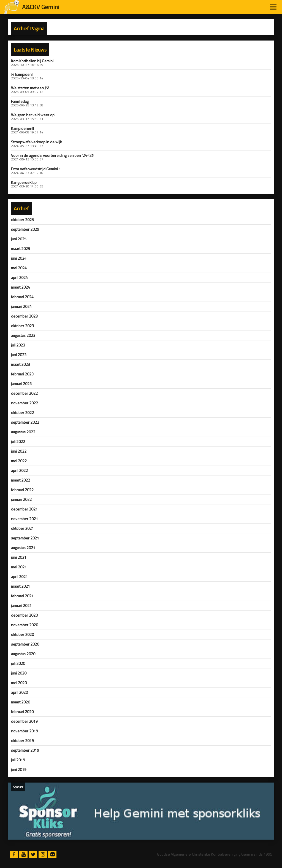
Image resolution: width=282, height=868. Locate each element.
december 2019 (24, 721)
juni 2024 (19, 258)
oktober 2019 (22, 741)
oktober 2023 (22, 326)
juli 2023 (18, 345)
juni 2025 (19, 239)
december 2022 (24, 393)
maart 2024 (21, 287)
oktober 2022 (22, 413)
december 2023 (24, 316)
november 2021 (25, 519)
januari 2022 (21, 499)
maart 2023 (21, 364)
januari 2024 (21, 307)
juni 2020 (19, 673)
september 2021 (25, 538)
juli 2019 (18, 760)
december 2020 (24, 615)
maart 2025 (21, 249)
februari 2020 (22, 712)
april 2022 (19, 471)
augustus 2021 (23, 548)
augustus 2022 (23, 432)
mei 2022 (19, 461)
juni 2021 (19, 557)
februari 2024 (22, 297)
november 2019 (25, 731)
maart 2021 (21, 586)
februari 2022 (22, 490)
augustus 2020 (23, 654)
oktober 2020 (22, 635)
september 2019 (25, 750)
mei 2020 (19, 683)
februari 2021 (22, 596)
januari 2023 (21, 384)
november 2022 (25, 403)
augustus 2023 (23, 335)
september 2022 (25, 422)
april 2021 (19, 577)
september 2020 (25, 644)
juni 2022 (19, 451)
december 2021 (24, 509)
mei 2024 (19, 268)
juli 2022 (18, 442)
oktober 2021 (22, 528)
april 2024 (19, 278)
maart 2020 (21, 702)
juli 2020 (18, 663)
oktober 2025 (22, 220)
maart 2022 (21, 480)
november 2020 (25, 625)
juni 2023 (19, 355)
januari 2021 (21, 606)
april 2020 (19, 692)
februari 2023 (22, 374)
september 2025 (25, 229)
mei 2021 (19, 567)
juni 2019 (19, 770)
